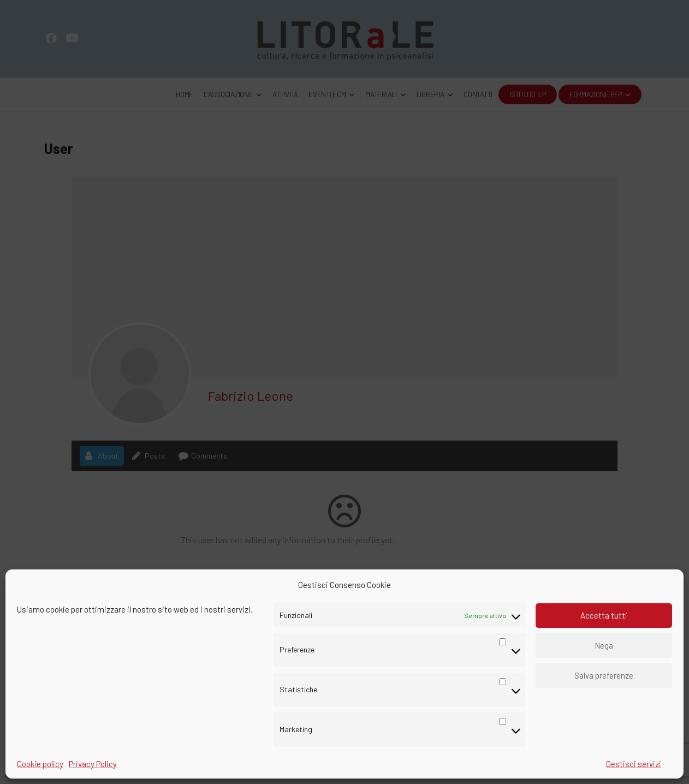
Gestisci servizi (634, 764)
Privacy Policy (93, 764)
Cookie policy (40, 764)
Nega (604, 645)
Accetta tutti (604, 615)
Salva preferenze (604, 675)
